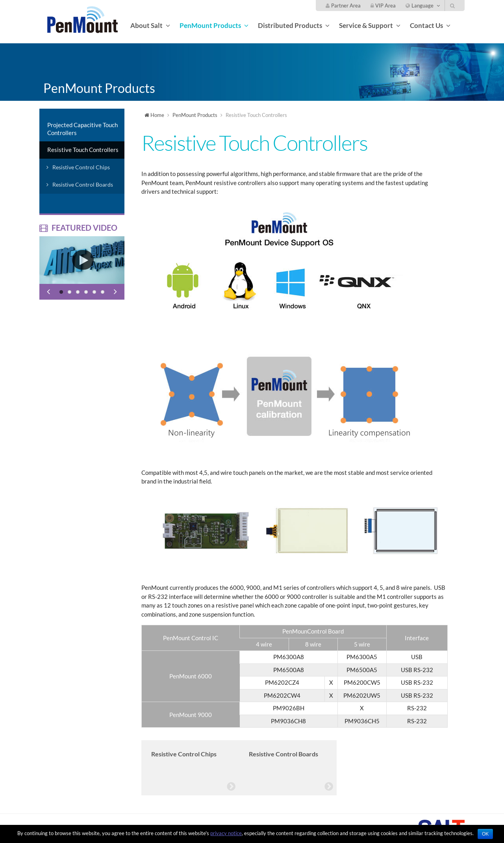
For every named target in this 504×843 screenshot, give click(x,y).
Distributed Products (290, 25)
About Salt (146, 25)
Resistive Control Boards (83, 184)
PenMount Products (210, 25)
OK (485, 834)
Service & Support (366, 25)
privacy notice (226, 833)
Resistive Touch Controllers (83, 150)
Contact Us (426, 25)
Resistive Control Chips (81, 167)
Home (154, 115)
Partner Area (343, 6)
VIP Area (383, 6)
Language (420, 6)
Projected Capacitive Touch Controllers (82, 129)
